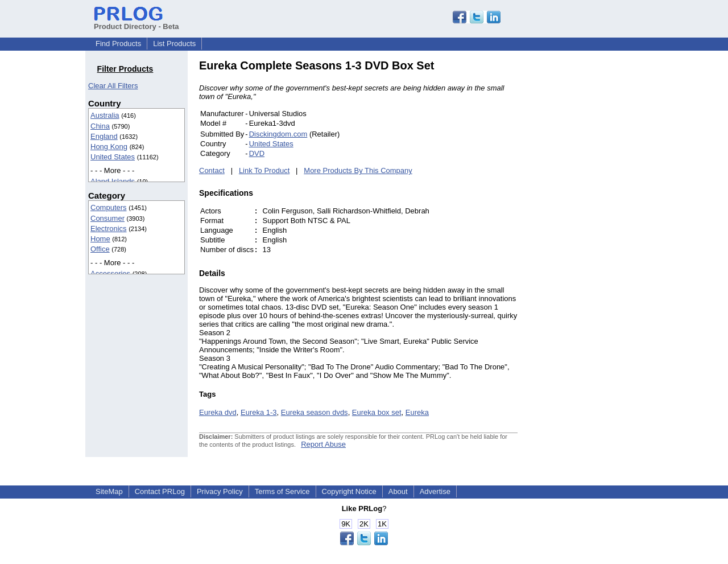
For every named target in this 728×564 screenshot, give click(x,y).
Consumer (107, 218)
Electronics (109, 229)
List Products (174, 44)
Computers (109, 207)
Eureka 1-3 (259, 412)
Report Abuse (323, 444)
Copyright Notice (349, 491)
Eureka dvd (218, 412)
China (100, 126)
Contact (212, 170)
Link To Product (264, 170)
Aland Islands (113, 181)
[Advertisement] (594, 230)
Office (100, 249)
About (398, 491)
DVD (257, 153)
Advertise (435, 491)
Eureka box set (377, 412)
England (104, 136)
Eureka (417, 412)
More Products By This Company (358, 170)
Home (100, 239)
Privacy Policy (220, 491)
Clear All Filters (113, 86)
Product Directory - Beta (136, 22)
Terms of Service (282, 491)
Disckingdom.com (278, 134)
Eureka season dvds (315, 412)
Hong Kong (109, 147)
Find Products (118, 44)
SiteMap (109, 491)
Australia (105, 115)
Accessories (110, 273)
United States (113, 157)
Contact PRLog (160, 491)
